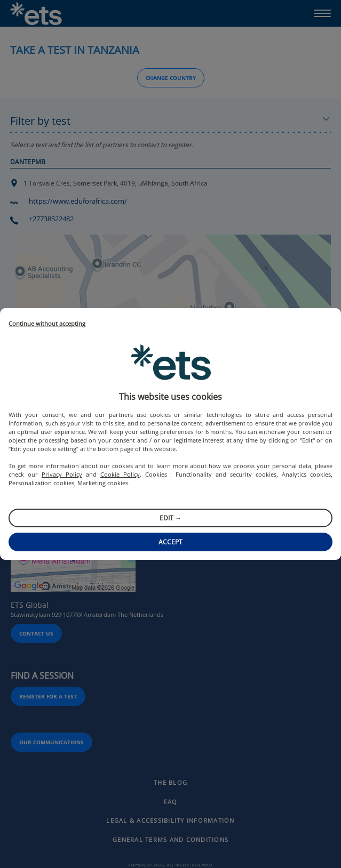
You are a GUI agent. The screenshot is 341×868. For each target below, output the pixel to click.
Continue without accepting (47, 324)
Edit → (170, 518)
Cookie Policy (120, 474)
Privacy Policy (62, 474)
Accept (170, 542)
